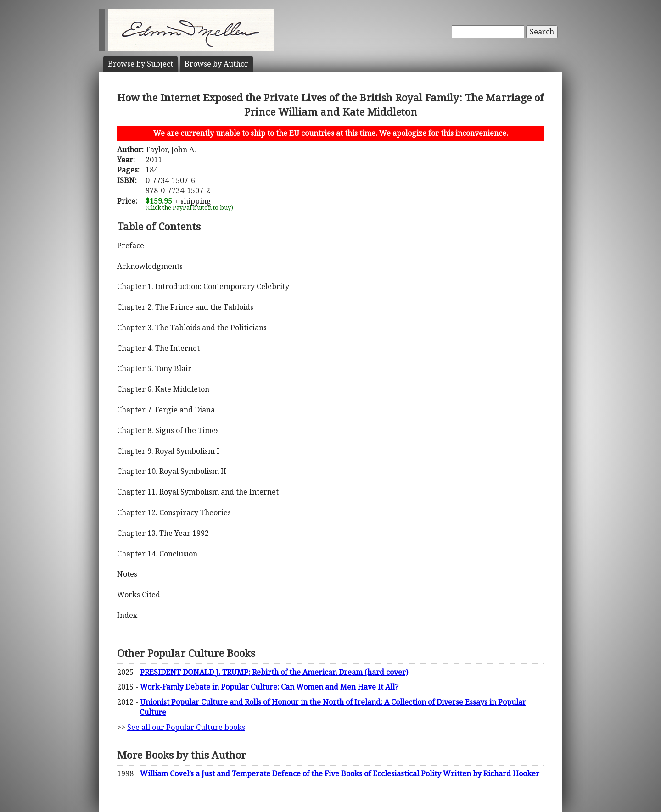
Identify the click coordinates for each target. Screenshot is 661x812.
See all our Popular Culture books (186, 727)
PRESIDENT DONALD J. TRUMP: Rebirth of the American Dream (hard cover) (274, 672)
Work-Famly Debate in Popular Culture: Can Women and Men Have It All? (269, 687)
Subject (140, 64)
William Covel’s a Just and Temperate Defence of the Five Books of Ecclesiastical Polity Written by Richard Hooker (340, 773)
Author (216, 64)
